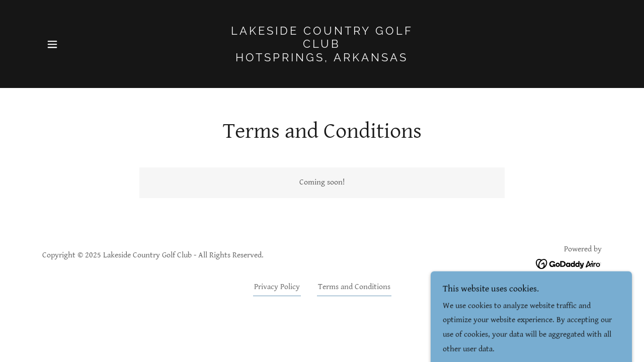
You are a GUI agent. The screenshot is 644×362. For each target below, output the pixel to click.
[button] (52, 44)
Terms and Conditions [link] (354, 287)
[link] (322, 59)
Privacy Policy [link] (277, 287)
